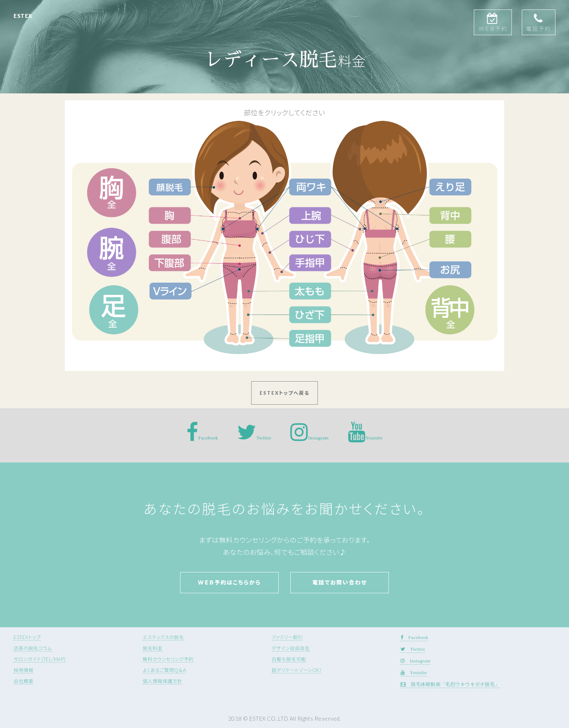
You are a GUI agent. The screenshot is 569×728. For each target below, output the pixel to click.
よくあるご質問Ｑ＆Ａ (165, 670)
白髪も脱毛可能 (289, 659)
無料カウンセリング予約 (168, 659)
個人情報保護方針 (163, 681)
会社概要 (23, 681)
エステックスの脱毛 (163, 637)
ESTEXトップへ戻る (285, 393)
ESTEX (23, 16)
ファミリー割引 (287, 637)
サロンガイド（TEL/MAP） (40, 659)
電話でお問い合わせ (340, 582)
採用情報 (23, 670)
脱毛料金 (153, 648)
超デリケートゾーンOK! (297, 670)
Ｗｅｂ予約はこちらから (229, 582)
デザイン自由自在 (291, 648)
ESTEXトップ (27, 637)
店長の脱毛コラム (33, 648)
